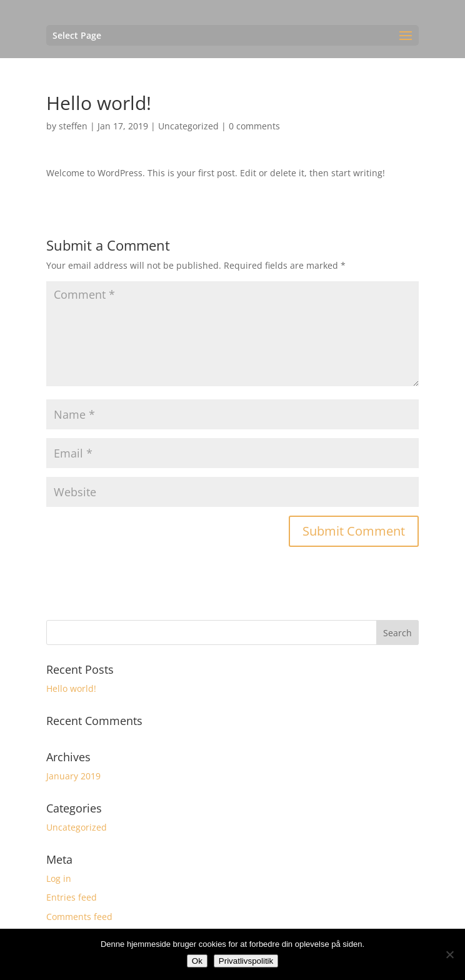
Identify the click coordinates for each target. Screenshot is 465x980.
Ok (197, 961)
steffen (73, 126)
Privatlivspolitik (246, 961)
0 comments (254, 126)
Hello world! (71, 688)
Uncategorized (188, 126)
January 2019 (73, 776)
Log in (59, 878)
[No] (449, 954)
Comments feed (79, 917)
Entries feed (72, 897)
